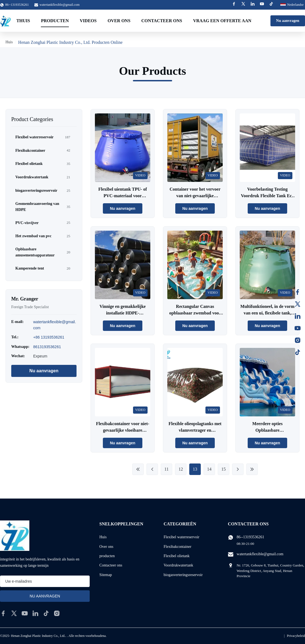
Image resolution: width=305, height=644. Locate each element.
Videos (88, 21)
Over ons (119, 21)
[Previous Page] (152, 469)
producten (107, 556)
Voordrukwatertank (179, 565)
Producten (55, 21)
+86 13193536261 (49, 337)
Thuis (23, 21)
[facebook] (3, 613)
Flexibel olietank (177, 556)
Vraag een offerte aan (222, 21)
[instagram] (57, 613)
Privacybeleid (296, 636)
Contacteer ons (162, 21)
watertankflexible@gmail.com (60, 5)
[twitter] (14, 613)
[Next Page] (238, 469)
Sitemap (106, 575)
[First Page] (138, 469)
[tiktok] (46, 613)
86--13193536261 (250, 537)
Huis (9, 42)
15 (224, 469)
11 (166, 469)
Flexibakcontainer (178, 547)
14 (209, 469)
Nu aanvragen (288, 21)
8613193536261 (47, 347)
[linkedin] (35, 613)
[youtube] (25, 613)
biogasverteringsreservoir (183, 575)
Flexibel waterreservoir (182, 537)
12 (181, 469)
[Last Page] (252, 469)
